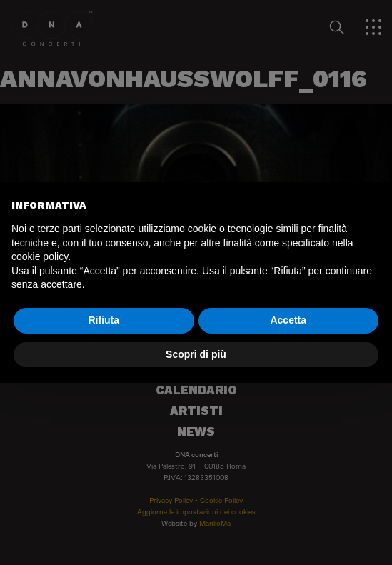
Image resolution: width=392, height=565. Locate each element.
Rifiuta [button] (104, 320)
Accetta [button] (288, 320)
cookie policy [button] (40, 256)
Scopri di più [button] (196, 354)
